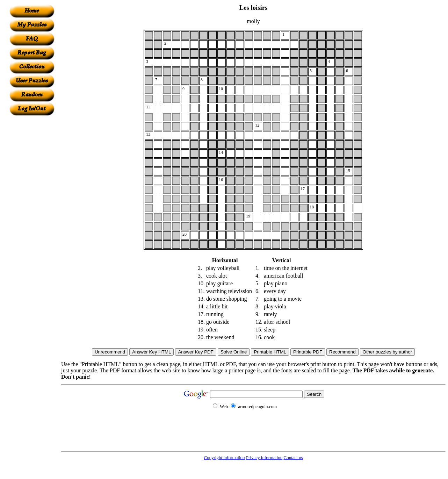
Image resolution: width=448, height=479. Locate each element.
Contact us (293, 457)
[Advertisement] (32, 221)
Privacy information (264, 457)
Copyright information (224, 457)
